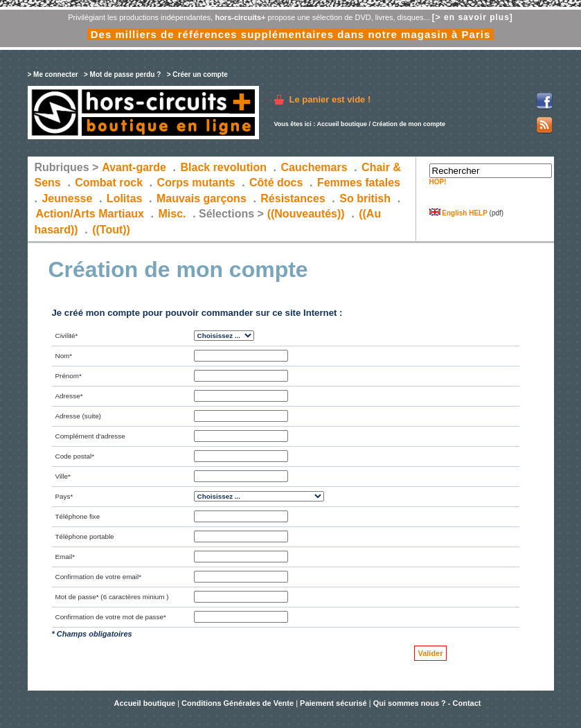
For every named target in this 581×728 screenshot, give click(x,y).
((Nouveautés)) (306, 214)
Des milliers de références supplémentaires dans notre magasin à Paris (291, 34)
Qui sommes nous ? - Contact (427, 703)
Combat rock (109, 183)
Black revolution (223, 167)
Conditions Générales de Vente (238, 703)
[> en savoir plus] (473, 17)
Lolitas (125, 198)
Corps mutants (198, 183)
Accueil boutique (342, 124)
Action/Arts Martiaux (90, 214)
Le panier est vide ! (330, 99)
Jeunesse (67, 198)
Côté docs (276, 183)
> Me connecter (53, 74)
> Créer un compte (197, 74)
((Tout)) (111, 230)
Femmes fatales (359, 183)
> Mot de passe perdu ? (122, 74)
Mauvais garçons (202, 198)
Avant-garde (134, 167)
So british (365, 198)
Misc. (172, 214)
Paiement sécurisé (333, 703)
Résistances (293, 198)
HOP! (438, 182)
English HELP (458, 213)
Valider (430, 653)
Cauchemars (314, 167)
